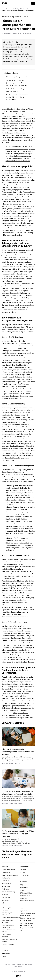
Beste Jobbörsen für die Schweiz (9, 940)
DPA (21, 931)
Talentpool (5, 895)
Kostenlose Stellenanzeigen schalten (7, 913)
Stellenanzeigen (25, 896)
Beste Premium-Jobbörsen (7, 936)
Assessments (6, 872)
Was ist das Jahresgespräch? (16, 77)
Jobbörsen (5, 900)
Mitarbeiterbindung (8, 17)
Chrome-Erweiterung (8, 892)
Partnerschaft (24, 875)
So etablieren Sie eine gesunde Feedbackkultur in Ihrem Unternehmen (17, 97)
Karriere (22, 872)
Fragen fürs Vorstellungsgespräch (27, 900)
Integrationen (6, 897)
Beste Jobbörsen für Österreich (8, 931)
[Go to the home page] (4, 3)
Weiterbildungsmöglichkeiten (12, 581)
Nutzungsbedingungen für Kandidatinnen (27, 915)
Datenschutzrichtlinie (27, 928)
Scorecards (5, 881)
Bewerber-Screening (8, 870)
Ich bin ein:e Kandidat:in (18, 971)
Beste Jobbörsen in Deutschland (8, 926)
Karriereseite (6, 878)
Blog (21, 885)
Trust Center (6, 954)
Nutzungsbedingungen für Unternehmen (27, 919)
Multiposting (6, 889)
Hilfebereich (24, 887)
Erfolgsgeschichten (26, 893)
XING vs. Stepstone (8, 944)
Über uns (23, 870)
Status (4, 956)
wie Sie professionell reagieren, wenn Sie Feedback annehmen (17, 456)
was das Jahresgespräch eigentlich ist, (19, 146)
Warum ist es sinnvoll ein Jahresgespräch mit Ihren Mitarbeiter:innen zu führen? (17, 83)
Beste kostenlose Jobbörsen (7, 921)
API (3, 903)
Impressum (23, 911)
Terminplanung (6, 884)
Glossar (22, 890)
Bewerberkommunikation (9, 875)
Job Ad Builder (6, 886)
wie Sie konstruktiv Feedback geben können (17, 482)
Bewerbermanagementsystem (9, 918)
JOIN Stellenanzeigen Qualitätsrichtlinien (27, 924)
